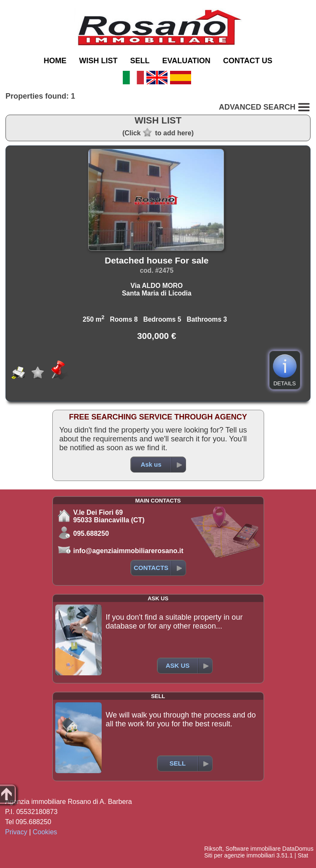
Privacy (16, 832)
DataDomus (298, 849)
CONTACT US (248, 61)
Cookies (45, 832)
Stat (303, 855)
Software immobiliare (253, 849)
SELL (140, 61)
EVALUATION (186, 61)
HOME (55, 61)
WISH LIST (98, 61)
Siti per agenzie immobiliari (239, 855)
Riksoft (213, 849)
